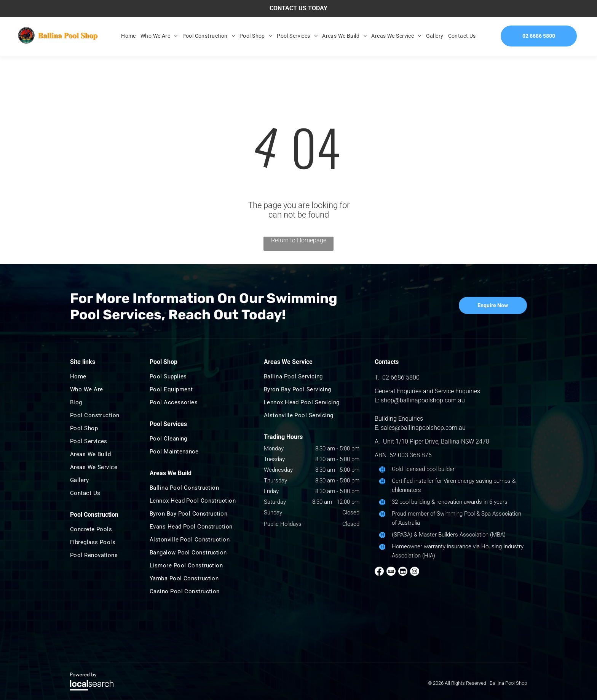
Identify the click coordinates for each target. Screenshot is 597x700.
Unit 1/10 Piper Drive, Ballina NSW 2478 (436, 441)
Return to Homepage (299, 240)
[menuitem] (128, 36)
